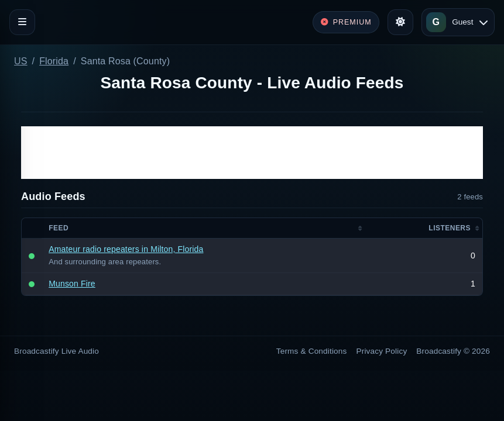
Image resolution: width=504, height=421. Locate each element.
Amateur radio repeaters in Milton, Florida (126, 249)
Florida (54, 61)
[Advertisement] (252, 153)
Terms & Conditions (312, 351)
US (21, 61)
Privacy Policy (382, 351)
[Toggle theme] (400, 22)
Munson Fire (72, 284)
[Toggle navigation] (22, 22)
